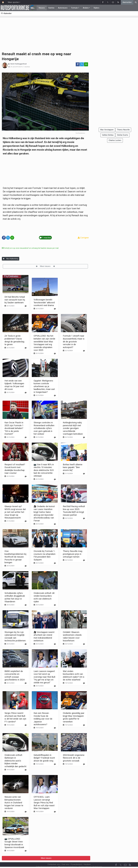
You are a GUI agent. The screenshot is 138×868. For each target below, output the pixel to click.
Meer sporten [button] (13, 2)
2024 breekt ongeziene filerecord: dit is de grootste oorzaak (74, 758)
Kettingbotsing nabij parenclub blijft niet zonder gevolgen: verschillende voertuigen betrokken (73, 428)
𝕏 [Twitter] (121, 859)
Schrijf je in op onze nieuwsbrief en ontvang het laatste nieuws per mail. (30, 248)
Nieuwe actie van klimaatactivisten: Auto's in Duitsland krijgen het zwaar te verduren (14, 803)
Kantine (51, 8)
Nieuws (42, 8)
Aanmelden (127, 2)
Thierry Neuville (123, 130)
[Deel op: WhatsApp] (86, 64)
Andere (86, 8)
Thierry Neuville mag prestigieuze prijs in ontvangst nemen (73, 554)
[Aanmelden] (4, 259)
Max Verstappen (107, 130)
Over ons (65, 858)
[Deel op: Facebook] (78, 64)
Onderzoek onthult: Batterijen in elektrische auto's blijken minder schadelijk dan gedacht (15, 761)
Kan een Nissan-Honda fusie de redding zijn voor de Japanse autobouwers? (43, 719)
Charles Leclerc (115, 140)
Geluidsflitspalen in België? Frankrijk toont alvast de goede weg (44, 758)
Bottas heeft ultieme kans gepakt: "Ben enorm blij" (73, 467)
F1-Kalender (6, 13)
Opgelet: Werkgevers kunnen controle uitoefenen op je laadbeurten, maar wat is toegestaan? (44, 386)
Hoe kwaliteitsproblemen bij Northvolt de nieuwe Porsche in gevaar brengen (15, 557)
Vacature (87, 858)
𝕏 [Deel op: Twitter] (82, 64)
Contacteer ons (54, 858)
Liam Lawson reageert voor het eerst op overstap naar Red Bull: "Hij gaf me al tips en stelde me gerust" (45, 677)
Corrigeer (83, 238)
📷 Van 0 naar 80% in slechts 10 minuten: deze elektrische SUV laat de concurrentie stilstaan (44, 470)
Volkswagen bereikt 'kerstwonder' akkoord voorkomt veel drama (44, 302)
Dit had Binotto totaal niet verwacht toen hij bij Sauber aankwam (15, 300)
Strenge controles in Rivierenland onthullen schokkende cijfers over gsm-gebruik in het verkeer (44, 428)
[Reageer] (26, 306)
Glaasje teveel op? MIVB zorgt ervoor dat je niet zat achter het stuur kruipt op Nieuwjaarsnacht (15, 512)
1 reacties (27, 67)
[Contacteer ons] (125, 859)
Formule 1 (75, 8)
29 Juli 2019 (14, 67)
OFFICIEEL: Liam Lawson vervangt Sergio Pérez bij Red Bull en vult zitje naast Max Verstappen (44, 803)
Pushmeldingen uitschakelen (90, 861)
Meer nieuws (45, 266)
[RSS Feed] (130, 859)
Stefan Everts (123, 135)
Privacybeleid (76, 858)
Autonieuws (63, 8)
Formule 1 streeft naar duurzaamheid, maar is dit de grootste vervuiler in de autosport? (74, 341)
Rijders (96, 8)
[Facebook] (116, 859)
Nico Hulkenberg (12, 259)
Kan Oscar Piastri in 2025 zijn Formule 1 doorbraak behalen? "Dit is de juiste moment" (14, 428)
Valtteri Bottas (108, 135)
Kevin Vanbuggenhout (18, 64)
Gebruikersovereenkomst (46, 861)
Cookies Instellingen (68, 861)
